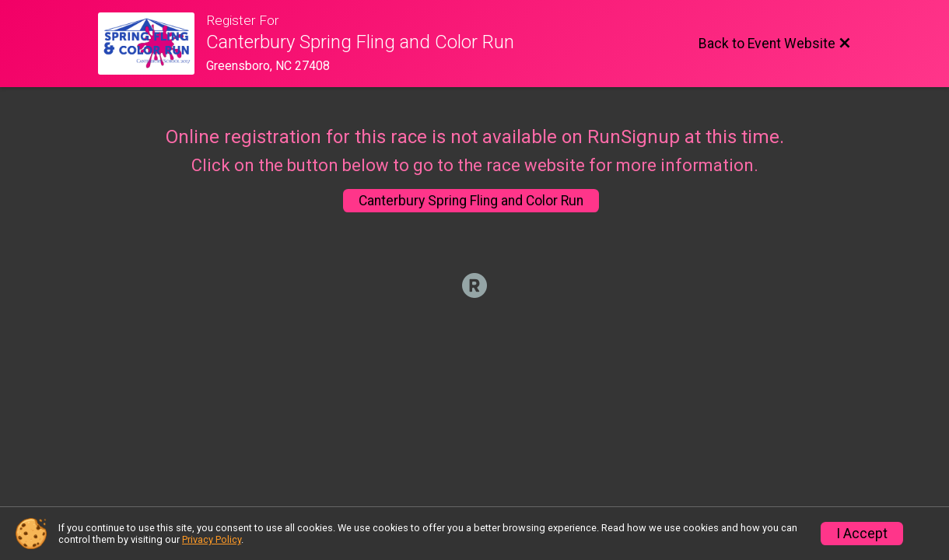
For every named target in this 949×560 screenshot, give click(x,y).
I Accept (862, 534)
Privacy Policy (212, 539)
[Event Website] (152, 44)
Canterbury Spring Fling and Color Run (471, 201)
